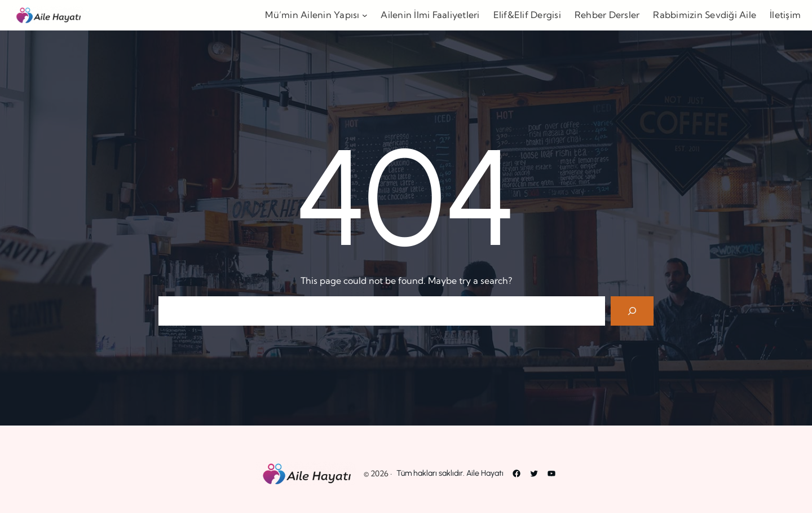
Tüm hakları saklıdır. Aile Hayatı (450, 473)
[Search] (632, 311)
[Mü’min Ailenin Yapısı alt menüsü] (365, 15)
